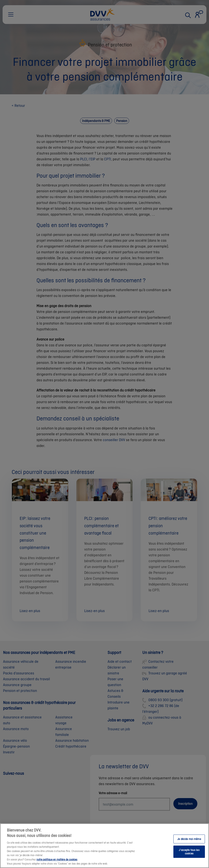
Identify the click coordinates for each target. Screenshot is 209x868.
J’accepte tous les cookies (189, 852)
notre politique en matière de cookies (57, 860)
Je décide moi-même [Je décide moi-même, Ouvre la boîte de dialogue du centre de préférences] (189, 839)
